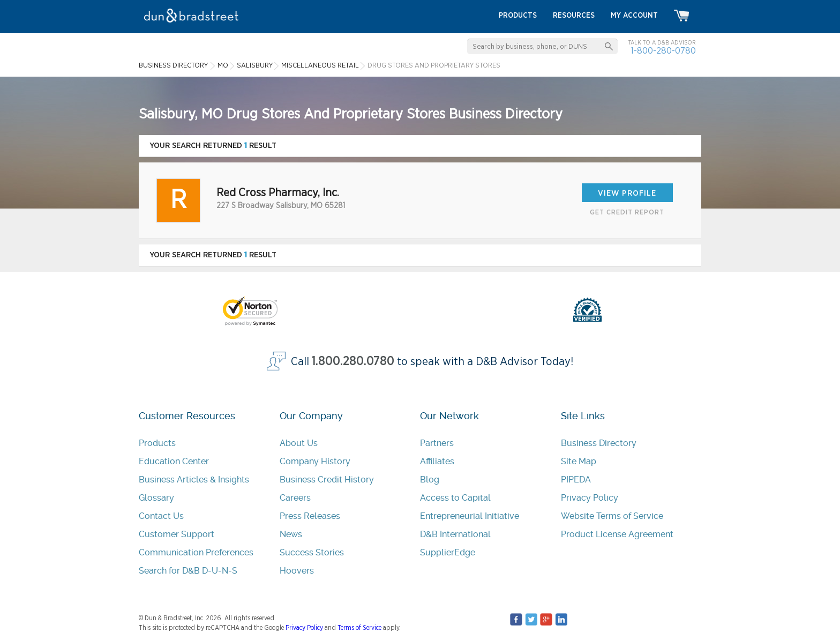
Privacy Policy (590, 498)
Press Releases (310, 516)
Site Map (579, 461)
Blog (430, 480)
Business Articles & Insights (194, 480)
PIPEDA (576, 480)
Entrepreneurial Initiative (470, 516)
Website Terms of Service (612, 516)
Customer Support (177, 534)
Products (157, 443)
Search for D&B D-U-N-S (188, 571)
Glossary (156, 498)
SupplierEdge (448, 552)
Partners (437, 443)
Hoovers (297, 571)
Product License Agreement (617, 534)
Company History (315, 461)
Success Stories (312, 552)
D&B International (455, 534)
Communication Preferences (196, 552)
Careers (295, 498)
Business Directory (599, 443)
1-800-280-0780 (663, 51)
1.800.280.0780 (353, 362)
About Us (299, 443)
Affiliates (437, 461)
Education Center (174, 461)
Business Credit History (327, 480)
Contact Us (161, 516)
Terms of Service (359, 628)
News (291, 534)
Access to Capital (455, 498)
